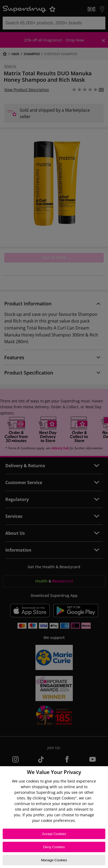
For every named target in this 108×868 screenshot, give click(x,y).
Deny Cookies (54, 847)
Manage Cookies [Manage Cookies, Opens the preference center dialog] (54, 860)
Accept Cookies (54, 834)
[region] (54, 817)
